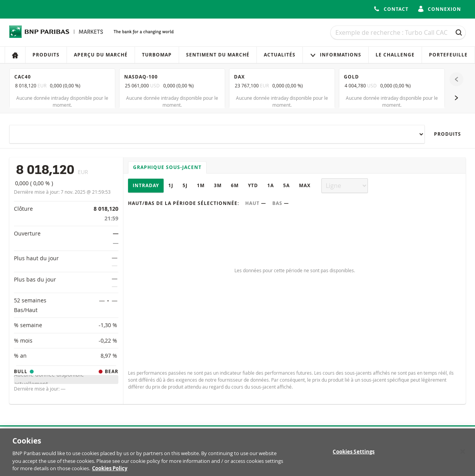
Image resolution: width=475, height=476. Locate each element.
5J (185, 185)
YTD (253, 185)
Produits (46, 55)
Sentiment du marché (218, 55)
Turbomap (157, 55)
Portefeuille (448, 55)
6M (235, 185)
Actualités (280, 55)
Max (305, 185)
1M (201, 185)
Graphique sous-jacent (167, 167)
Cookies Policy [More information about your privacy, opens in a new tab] (110, 472)
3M (218, 185)
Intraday (146, 185)
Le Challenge (395, 55)
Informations (336, 55)
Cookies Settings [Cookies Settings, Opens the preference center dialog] (354, 455)
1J (171, 185)
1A (271, 185)
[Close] (463, 455)
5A (286, 185)
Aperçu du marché (101, 55)
